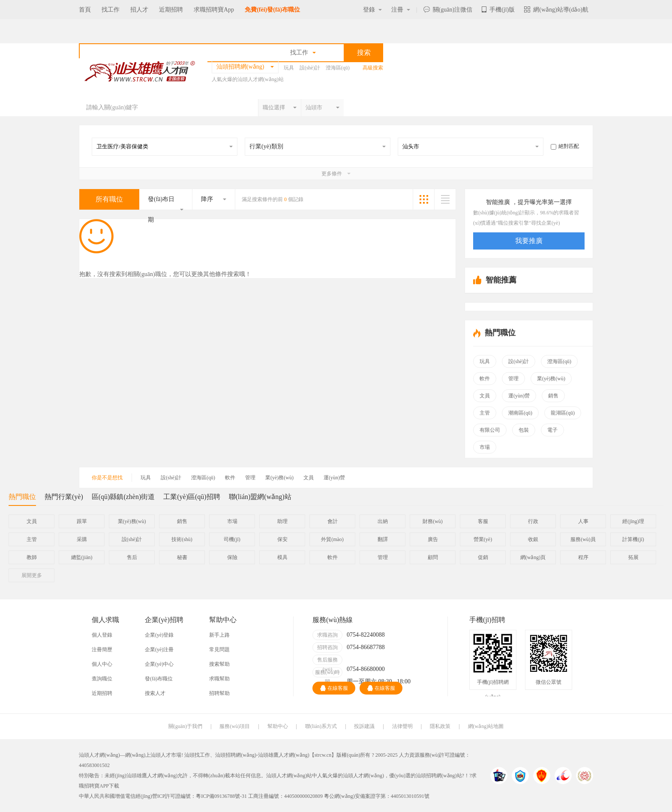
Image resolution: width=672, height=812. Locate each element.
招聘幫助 (219, 693)
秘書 (182, 557)
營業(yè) (483, 539)
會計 (333, 521)
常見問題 (219, 650)
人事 (583, 521)
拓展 (633, 557)
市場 (485, 447)
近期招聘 (171, 10)
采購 (82, 539)
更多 (32, 575)
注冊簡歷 (102, 650)
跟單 (82, 521)
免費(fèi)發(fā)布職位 (272, 10)
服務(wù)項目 (235, 726)
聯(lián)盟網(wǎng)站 (260, 497)
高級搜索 (373, 68)
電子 (552, 430)
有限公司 (490, 430)
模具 (282, 557)
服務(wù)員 (583, 539)
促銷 (483, 557)
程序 (583, 557)
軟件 (485, 379)
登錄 (372, 10)
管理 (513, 379)
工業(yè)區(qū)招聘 (192, 497)
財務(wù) (433, 521)
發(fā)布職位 (159, 679)
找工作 (111, 10)
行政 (533, 521)
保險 (232, 557)
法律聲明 (402, 726)
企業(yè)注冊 (159, 650)
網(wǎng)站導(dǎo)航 (556, 10)
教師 (32, 557)
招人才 (139, 10)
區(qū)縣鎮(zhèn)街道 (123, 497)
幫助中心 (278, 726)
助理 (282, 521)
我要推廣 (529, 241)
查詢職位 (102, 679)
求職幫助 (219, 679)
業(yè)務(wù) (551, 379)
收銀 (533, 539)
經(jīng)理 (633, 521)
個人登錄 (102, 635)
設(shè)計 (310, 68)
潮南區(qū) (520, 413)
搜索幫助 (219, 664)
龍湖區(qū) (563, 413)
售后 (132, 557)
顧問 (433, 557)
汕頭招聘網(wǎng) (236, 755)
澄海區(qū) (338, 68)
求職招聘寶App (214, 10)
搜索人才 (155, 693)
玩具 (289, 68)
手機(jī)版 (498, 10)
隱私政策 (440, 726)
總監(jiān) (82, 557)
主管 (485, 413)
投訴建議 (364, 726)
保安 (282, 539)
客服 (483, 521)
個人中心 (102, 664)
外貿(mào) (332, 539)
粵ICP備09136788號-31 (221, 796)
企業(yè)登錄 (159, 635)
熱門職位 (22, 499)
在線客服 (334, 688)
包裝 (524, 430)
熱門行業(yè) (64, 497)
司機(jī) (232, 539)
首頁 (85, 10)
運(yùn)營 (519, 396)
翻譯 (383, 539)
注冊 (401, 10)
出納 (383, 521)
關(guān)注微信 (448, 10)
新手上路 (219, 635)
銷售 (553, 396)
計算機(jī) (633, 539)
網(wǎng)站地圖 (486, 726)
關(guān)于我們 (185, 726)
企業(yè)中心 (159, 664)
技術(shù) (182, 539)
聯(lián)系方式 (321, 726)
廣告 (433, 539)
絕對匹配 (565, 146)
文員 (485, 396)
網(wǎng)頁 (533, 557)
